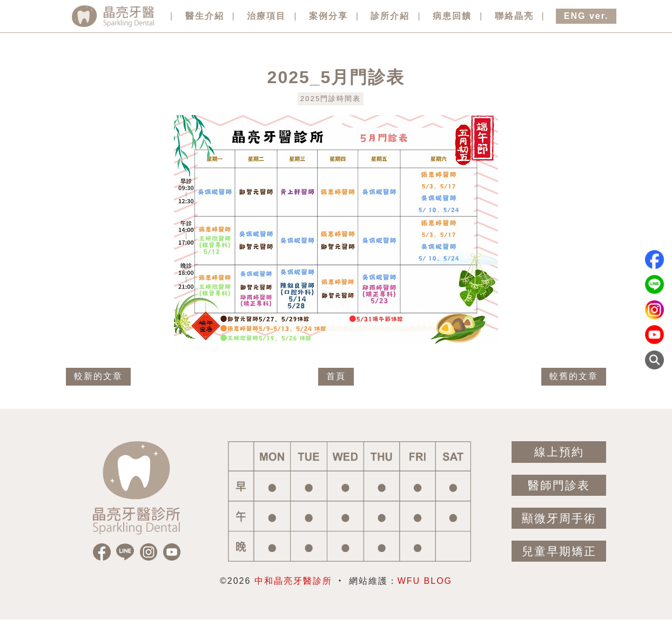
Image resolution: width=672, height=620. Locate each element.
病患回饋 (452, 16)
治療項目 (266, 16)
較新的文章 (98, 376)
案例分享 (328, 16)
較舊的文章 (574, 376)
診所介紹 (390, 16)
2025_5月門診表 (336, 77)
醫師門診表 (559, 485)
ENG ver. (586, 16)
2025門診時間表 (331, 99)
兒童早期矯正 (559, 551)
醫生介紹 (205, 16)
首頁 (336, 376)
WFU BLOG (425, 581)
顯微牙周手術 (559, 518)
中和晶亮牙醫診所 (293, 581)
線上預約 (559, 452)
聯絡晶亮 (514, 16)
